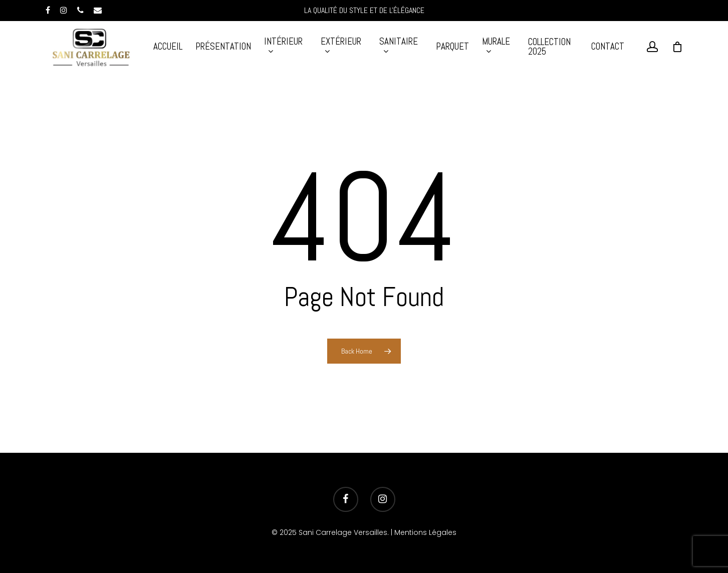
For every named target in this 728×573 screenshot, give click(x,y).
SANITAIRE (399, 46)
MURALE (496, 46)
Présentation (223, 46)
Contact (608, 46)
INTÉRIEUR (283, 46)
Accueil (168, 46)
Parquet (452, 46)
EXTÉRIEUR (341, 46)
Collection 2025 (549, 47)
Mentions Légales (425, 532)
